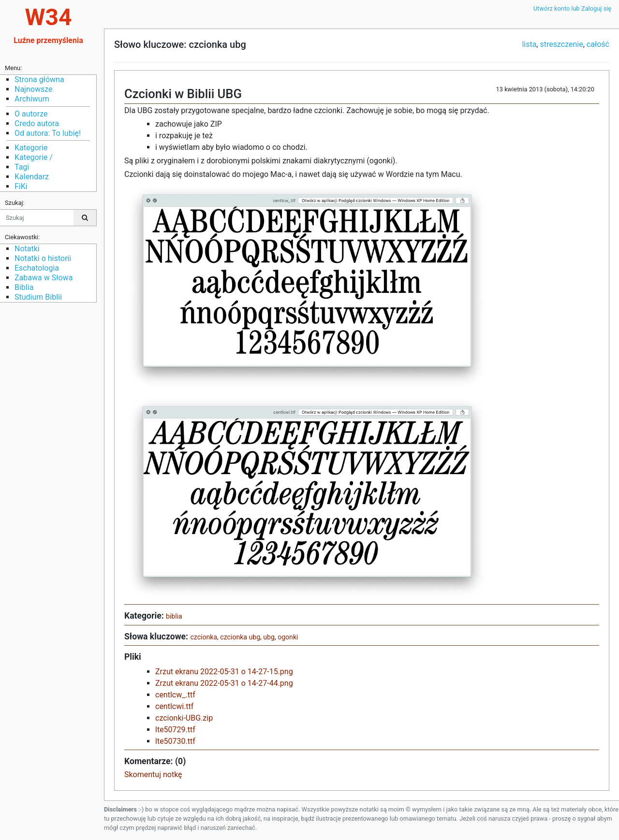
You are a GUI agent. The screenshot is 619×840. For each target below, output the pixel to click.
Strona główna (39, 80)
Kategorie (31, 148)
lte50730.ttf (175, 741)
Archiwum (32, 99)
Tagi (22, 167)
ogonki (288, 637)
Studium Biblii (38, 297)
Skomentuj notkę (153, 775)
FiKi (21, 186)
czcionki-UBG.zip (184, 718)
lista (529, 44)
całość (598, 44)
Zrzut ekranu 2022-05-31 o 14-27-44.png (224, 683)
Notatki (27, 249)
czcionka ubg (240, 637)
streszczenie (561, 44)
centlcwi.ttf (174, 706)
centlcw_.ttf (175, 695)
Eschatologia (37, 268)
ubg (269, 637)
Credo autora (37, 123)
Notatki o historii (43, 258)
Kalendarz (32, 177)
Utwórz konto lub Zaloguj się (572, 8)
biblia (174, 616)
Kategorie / (34, 157)
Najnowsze (33, 89)
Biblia (24, 287)
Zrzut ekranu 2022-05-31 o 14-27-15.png (224, 672)
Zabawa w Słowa (44, 278)
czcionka (204, 637)
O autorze (31, 114)
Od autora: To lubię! (48, 133)
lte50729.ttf (175, 730)
